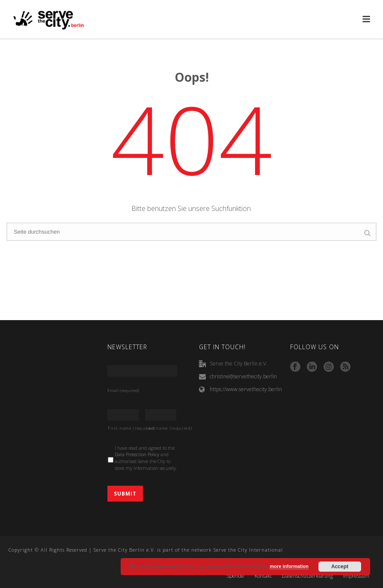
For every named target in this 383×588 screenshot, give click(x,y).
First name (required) (123, 428)
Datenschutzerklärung (307, 576)
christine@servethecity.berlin (243, 376)
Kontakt (263, 576)
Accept (340, 567)
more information (289, 566)
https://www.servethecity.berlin (246, 389)
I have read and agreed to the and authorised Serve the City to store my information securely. (146, 458)
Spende (235, 576)
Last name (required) (161, 428)
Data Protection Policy (137, 454)
